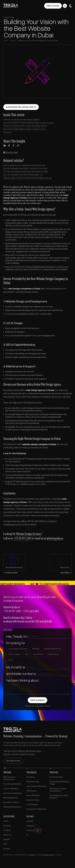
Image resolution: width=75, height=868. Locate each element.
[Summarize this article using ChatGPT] (21, 107)
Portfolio (7, 830)
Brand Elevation (33, 795)
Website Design (48, 855)
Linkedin (30, 821)
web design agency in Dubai (19, 258)
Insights (13, 41)
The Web (7, 772)
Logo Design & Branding (37, 786)
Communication (56, 777)
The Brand (31, 772)
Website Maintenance (12, 807)
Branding (30, 777)
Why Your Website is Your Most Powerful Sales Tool (23, 175)
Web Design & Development (9, 778)
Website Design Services (29, 534)
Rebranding (31, 791)
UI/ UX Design (32, 805)
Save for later (11, 152)
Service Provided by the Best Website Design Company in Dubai (28, 123)
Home (6, 41)
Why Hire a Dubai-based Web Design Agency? (21, 120)
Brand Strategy (33, 782)
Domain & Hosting (11, 802)
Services (7, 826)
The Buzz (54, 772)
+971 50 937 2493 (22, 538)
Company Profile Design (37, 809)
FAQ (5, 844)
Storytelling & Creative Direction (59, 797)
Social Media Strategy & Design (59, 783)
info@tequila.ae (55, 538)
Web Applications (11, 798)
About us (7, 835)
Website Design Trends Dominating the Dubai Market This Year (28, 178)
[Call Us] (65, 6)
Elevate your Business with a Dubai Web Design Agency (25, 126)
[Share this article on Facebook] (9, 145)
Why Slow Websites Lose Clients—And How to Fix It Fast (25, 169)
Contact (7, 849)
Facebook (31, 830)
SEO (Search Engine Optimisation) (58, 790)
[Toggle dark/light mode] (71, 6)
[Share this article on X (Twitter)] (14, 145)
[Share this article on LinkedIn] (5, 145)
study (47, 244)
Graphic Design (33, 800)
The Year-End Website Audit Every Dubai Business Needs (26, 172)
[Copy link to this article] (18, 145)
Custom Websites (11, 789)
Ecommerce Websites (13, 793)
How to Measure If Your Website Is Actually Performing (24, 165)
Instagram (31, 826)
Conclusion (8, 132)
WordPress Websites (12, 784)
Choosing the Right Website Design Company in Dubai (24, 129)
